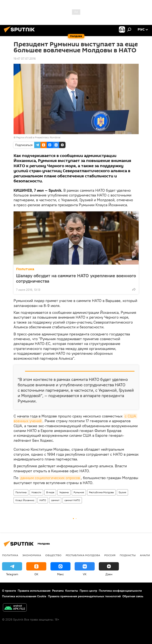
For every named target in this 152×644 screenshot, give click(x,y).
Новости (36, 492)
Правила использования (34, 591)
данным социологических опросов (50, 478)
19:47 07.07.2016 (25, 59)
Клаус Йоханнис (25, 500)
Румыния (79, 492)
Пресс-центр (88, 591)
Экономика (32, 555)
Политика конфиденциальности (120, 591)
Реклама (58, 591)
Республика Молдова (101, 492)
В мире (50, 492)
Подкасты (128, 555)
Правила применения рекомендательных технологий (84, 596)
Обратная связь (133, 596)
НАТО (43, 500)
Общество (53, 555)
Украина (64, 492)
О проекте (9, 591)
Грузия (122, 492)
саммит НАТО (72, 500)
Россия (110, 555)
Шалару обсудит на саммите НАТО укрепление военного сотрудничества (76, 278)
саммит (55, 500)
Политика (25, 269)
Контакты (72, 591)
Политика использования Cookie (24, 596)
